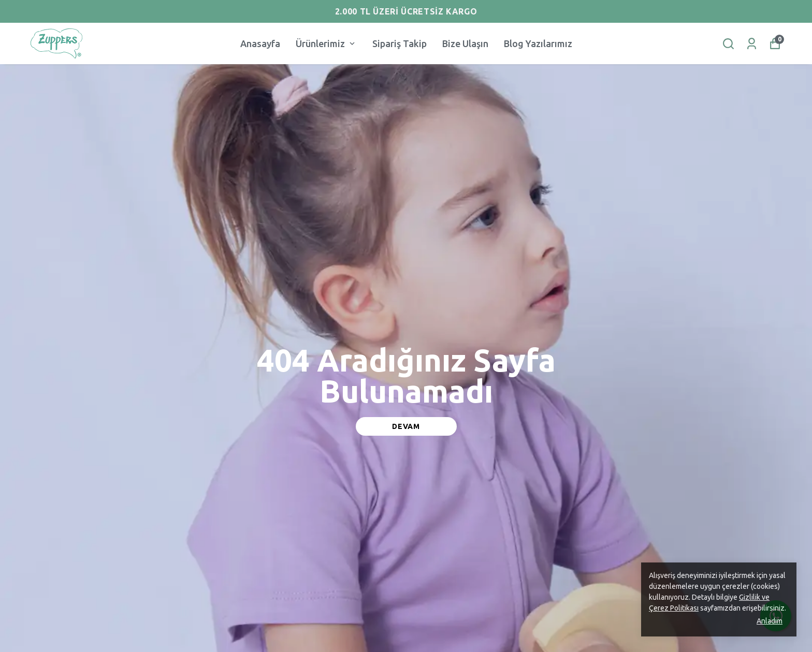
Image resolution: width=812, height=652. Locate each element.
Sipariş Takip (400, 43)
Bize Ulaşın (465, 43)
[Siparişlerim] (752, 44)
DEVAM (406, 426)
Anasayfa (260, 43)
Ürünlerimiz (326, 43)
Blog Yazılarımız (538, 43)
